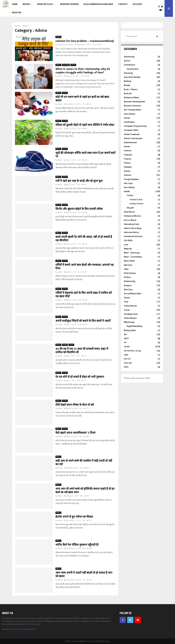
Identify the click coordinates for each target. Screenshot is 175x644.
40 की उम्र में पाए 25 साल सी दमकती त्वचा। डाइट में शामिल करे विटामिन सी (82, 351)
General (128, 175)
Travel (127, 310)
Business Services (132, 106)
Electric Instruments (133, 138)
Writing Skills (130, 330)
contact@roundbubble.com (24, 629)
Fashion (128, 151)
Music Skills (129, 261)
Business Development (134, 102)
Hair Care (128, 183)
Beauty (127, 85)
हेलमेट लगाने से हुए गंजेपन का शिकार (74, 517)
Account (137, 4)
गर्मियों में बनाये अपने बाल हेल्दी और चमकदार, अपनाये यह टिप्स (85, 267)
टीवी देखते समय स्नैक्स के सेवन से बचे (75, 405)
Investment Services (133, 236)
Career (127, 118)
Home (15, 4)
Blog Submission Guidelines (98, 4)
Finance (128, 159)
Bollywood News (131, 98)
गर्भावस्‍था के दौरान (136, 200)
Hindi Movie (129, 212)
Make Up (128, 249)
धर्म (125, 343)
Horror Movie (130, 220)
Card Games (130, 114)
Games (127, 171)
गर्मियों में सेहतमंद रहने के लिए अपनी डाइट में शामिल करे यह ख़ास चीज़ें (84, 295)
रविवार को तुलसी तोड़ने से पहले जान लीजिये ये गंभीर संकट (85, 125)
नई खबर (73, 65)
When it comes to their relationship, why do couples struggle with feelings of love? (83, 71)
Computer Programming (135, 126)
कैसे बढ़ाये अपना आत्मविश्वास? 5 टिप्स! (75, 433)
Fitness (127, 163)
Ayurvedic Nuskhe (69, 4)
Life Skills (128, 240)
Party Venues (130, 273)
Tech (126, 302)
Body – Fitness (131, 89)
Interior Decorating (133, 228)
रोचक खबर (128, 363)
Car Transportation (133, 110)
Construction (133, 69)
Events (127, 147)
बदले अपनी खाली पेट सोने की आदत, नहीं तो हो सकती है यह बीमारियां (84, 239)
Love (126, 245)
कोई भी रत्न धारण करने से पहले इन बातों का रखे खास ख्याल (82, 99)
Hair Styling (129, 187)
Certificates (129, 122)
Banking (128, 81)
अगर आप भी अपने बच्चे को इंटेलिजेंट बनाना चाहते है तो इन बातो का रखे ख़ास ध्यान (85, 491)
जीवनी (126, 339)
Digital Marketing (134, 326)
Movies (26, 4)
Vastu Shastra (130, 318)
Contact (123, 4)
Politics (127, 277)
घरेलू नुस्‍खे (130, 208)
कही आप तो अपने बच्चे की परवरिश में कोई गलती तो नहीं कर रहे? (84, 463)
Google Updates (131, 179)
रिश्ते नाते (127, 359)
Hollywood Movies (132, 216)
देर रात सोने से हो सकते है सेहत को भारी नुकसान (80, 377)
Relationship (130, 281)
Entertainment (130, 142)
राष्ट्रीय (126, 355)
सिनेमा (126, 367)
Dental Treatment (132, 134)
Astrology (66, 65)
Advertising (129, 57)
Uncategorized (131, 314)
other (126, 269)
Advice (58, 37)
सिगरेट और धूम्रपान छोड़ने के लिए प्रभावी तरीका (79, 209)
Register (17, 13)
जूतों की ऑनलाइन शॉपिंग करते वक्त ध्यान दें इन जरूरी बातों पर (85, 155)
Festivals (128, 155)
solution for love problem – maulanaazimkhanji (85, 41)
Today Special (130, 306)
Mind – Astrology (132, 253)
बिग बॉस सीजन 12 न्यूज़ (132, 351)
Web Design (129, 322)
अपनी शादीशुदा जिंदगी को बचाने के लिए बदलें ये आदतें (83, 321)
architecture (129, 65)
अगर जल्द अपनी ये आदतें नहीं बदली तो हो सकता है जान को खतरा (84, 575)
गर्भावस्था (130, 195)
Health (65, 345)
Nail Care (128, 265)
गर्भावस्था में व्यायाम (136, 204)
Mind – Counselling (133, 257)
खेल (125, 334)
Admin (60, 76)
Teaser (127, 298)
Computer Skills (131, 130)
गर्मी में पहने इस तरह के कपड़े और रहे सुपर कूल (79, 181)
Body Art (128, 93)
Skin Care (128, 290)
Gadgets (128, 167)
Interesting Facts (132, 224)
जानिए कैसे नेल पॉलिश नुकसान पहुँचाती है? (77, 545)
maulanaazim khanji (65, 45)
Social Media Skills (133, 294)
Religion (128, 285)
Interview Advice (131, 232)
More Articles (45, 4)
